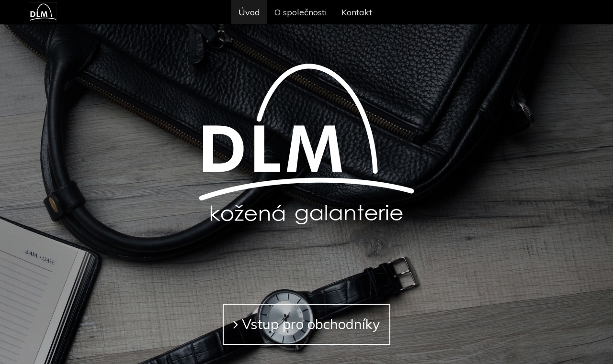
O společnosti (301, 12)
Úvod (249, 12)
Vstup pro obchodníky (306, 324)
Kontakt (357, 12)
